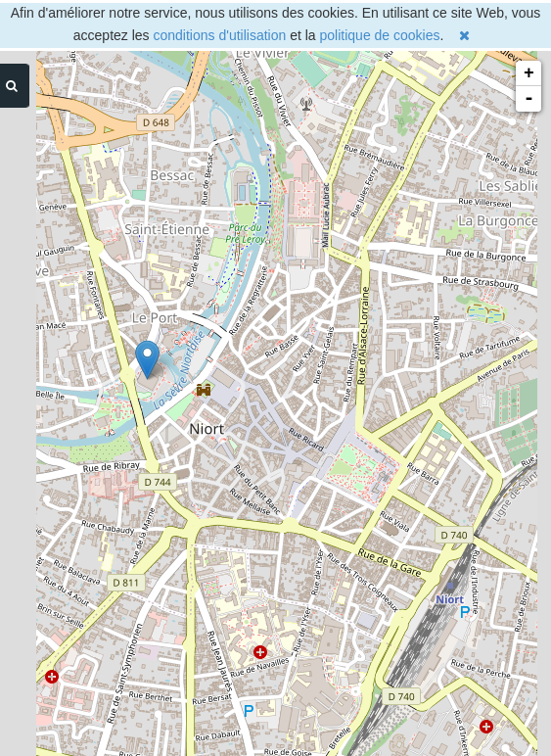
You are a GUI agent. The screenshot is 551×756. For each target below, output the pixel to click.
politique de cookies (380, 35)
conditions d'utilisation (220, 35)
